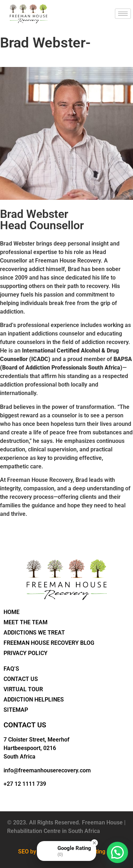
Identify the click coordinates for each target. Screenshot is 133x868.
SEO (23, 852)
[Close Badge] (94, 843)
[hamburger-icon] (123, 14)
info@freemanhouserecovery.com (47, 770)
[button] (117, 852)
